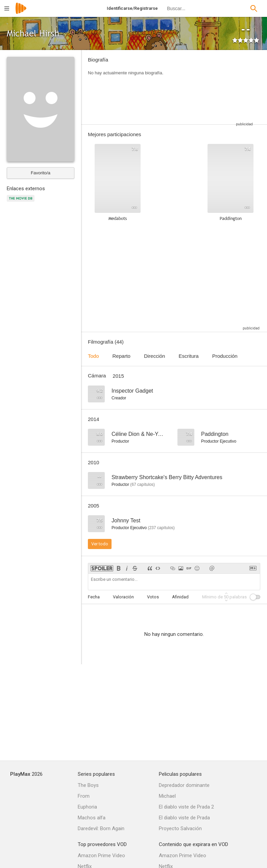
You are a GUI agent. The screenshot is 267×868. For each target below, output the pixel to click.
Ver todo (100, 544)
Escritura (188, 356)
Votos (153, 597)
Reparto (122, 356)
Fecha (94, 597)
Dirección (155, 356)
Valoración (123, 597)
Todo (93, 356)
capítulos (142, 485)
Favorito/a (41, 173)
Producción (225, 356)
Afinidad (180, 597)
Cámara (97, 376)
